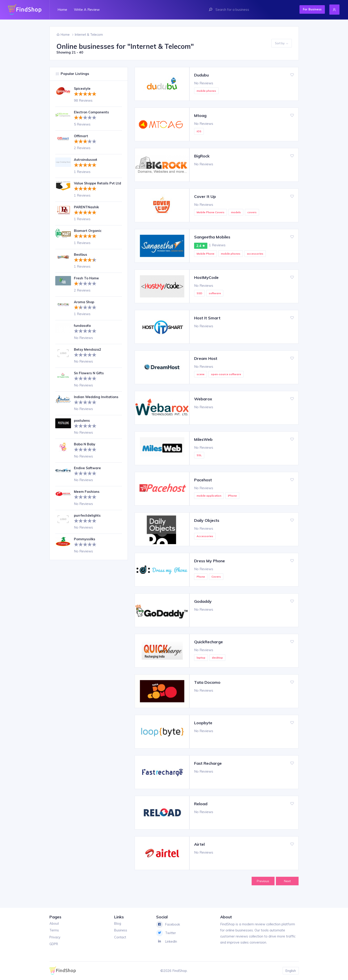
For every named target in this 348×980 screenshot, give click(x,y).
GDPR (54, 944)
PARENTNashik (86, 212)
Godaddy (203, 601)
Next (287, 881)
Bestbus (81, 259)
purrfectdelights (88, 520)
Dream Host (206, 358)
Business (121, 931)
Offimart (82, 136)
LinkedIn (167, 942)
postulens (82, 425)
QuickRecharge (208, 642)
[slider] (85, 94)
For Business (310, 9)
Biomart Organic (88, 235)
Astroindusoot (86, 160)
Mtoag (200, 115)
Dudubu (201, 75)
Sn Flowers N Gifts (89, 378)
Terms (54, 931)
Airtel (199, 844)
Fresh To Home (86, 283)
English (290, 971)
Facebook (168, 925)
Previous (262, 881)
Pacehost (203, 480)
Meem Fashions (87, 496)
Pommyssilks (85, 544)
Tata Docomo (207, 682)
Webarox (203, 399)
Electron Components (92, 112)
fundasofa (83, 330)
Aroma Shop (84, 306)
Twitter (166, 933)
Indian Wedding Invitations (96, 401)
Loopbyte (203, 723)
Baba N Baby (85, 449)
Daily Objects (207, 520)
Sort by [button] (281, 43)
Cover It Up (205, 196)
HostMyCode (206, 277)
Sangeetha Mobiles (212, 237)
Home (62, 9)
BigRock (202, 156)
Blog (117, 924)
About (54, 924)
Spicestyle (82, 89)
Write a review (87, 9)
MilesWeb (203, 439)
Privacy (55, 937)
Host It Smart (207, 318)
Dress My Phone (209, 561)
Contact (120, 937)
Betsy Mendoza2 (88, 354)
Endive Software (88, 472)
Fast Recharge (208, 763)
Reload (201, 804)
